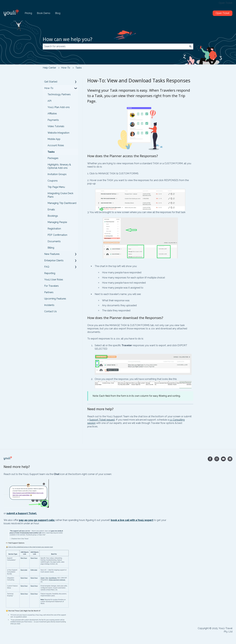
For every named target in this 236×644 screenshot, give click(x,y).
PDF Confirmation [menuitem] (57, 235)
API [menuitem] (49, 101)
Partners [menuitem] (49, 292)
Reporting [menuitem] (50, 273)
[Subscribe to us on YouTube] (223, 459)
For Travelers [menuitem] (51, 286)
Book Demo (44, 13)
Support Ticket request (102, 420)
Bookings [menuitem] (53, 216)
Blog (58, 13)
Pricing (28, 13)
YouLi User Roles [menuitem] (54, 280)
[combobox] (115, 46)
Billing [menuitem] (51, 248)
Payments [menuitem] (53, 120)
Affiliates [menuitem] (52, 114)
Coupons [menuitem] (53, 181)
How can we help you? (68, 39)
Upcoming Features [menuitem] (55, 299)
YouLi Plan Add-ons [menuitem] (59, 107)
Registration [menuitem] (54, 229)
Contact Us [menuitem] (50, 311)
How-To (66, 68)
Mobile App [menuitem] (54, 139)
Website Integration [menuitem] (58, 133)
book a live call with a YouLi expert (132, 520)
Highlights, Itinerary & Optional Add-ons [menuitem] (59, 166)
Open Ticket (226, 3)
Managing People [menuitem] (57, 222)
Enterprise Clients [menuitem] (54, 260)
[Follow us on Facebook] (210, 459)
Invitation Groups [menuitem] (57, 174)
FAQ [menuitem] (47, 267)
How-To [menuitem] (49, 88)
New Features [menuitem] (52, 254)
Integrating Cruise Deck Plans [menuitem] (60, 195)
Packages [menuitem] (53, 158)
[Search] (190, 46)
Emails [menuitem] (51, 210)
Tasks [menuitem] (51, 152)
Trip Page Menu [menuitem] (56, 187)
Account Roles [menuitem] (56, 145)
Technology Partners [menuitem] (59, 94)
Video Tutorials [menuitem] (56, 126)
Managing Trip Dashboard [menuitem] (62, 203)
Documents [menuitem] (54, 241)
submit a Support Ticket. (22, 513)
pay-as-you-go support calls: (37, 520)
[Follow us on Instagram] (217, 459)
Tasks (79, 68)
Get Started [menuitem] (51, 82)
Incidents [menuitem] (49, 305)
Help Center (49, 68)
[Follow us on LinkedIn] (230, 459)
